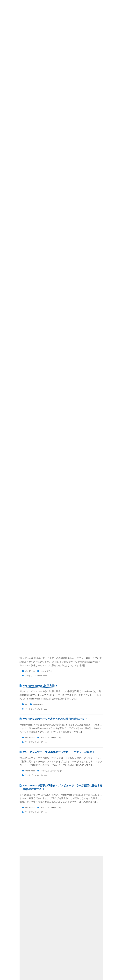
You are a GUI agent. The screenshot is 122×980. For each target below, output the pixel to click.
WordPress (30, 671)
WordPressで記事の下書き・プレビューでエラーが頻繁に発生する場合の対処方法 (63, 787)
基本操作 (53, 928)
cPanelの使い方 (36, 897)
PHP (51, 963)
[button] (61, 840)
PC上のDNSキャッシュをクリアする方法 (52, 892)
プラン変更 (35, 881)
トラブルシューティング (51, 737)
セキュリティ (46, 671)
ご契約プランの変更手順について (48, 876)
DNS (51, 897)
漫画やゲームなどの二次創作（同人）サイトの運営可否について (62, 940)
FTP (51, 913)
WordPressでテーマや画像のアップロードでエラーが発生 (57, 752)
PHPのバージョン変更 (41, 958)
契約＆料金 (50, 881)
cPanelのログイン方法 (41, 923)
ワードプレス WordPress (36, 676)
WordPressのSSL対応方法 (39, 686)
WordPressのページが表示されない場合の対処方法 (54, 719)
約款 (47, 948)
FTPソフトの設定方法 (41, 907)
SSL (26, 704)
